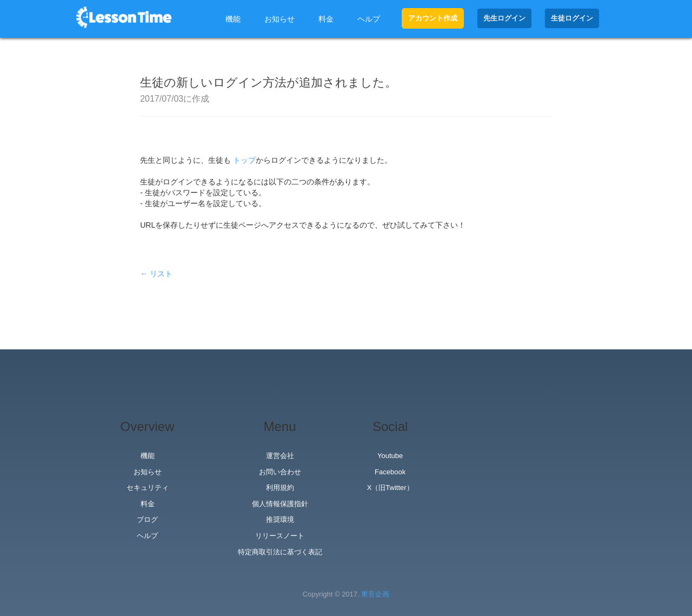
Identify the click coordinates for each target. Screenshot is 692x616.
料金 (326, 19)
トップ (244, 160)
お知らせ (280, 19)
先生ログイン (504, 18)
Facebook (390, 472)
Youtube (390, 456)
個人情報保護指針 (280, 504)
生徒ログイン (572, 18)
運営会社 (280, 456)
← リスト (156, 274)
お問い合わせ (280, 472)
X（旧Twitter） (390, 488)
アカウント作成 (433, 18)
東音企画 (375, 594)
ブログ (147, 519)
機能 (233, 19)
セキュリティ (148, 488)
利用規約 (280, 488)
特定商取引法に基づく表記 (280, 552)
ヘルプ (369, 19)
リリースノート (280, 536)
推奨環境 (280, 519)
